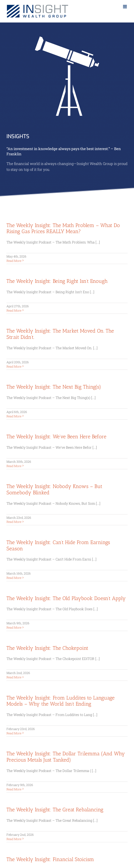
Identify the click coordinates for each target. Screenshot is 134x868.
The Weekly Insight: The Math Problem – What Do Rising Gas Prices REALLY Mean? (63, 228)
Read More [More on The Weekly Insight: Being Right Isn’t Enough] (14, 310)
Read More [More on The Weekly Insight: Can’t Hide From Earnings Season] (14, 578)
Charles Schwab (18, 693)
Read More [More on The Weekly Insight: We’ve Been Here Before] (14, 466)
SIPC (94, 761)
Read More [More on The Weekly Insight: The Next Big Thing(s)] (14, 416)
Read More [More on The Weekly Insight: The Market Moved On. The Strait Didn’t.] (14, 366)
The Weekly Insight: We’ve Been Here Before (56, 436)
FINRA (107, 761)
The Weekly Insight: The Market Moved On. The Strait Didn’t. (60, 334)
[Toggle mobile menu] (125, 7)
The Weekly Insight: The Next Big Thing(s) (54, 387)
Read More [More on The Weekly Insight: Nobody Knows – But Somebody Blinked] (14, 522)
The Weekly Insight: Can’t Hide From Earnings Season (58, 545)
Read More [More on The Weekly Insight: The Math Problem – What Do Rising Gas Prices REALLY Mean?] (14, 261)
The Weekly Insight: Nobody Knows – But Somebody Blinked (54, 489)
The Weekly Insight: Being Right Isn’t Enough (57, 281)
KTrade (12, 697)
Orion (10, 702)
